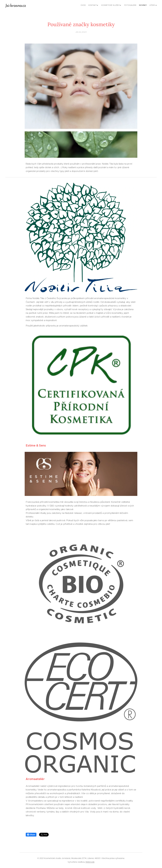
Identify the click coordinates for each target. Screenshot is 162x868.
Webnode (90, 862)
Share (31, 835)
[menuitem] (138, 5)
